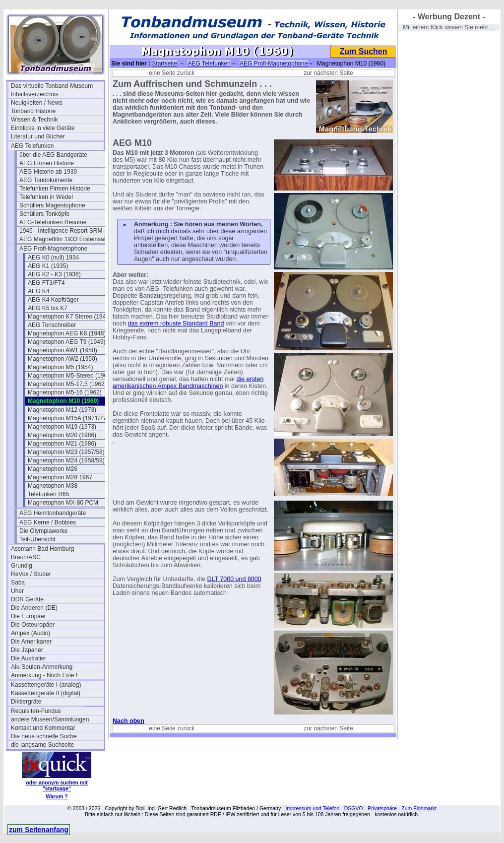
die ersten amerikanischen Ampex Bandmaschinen (188, 383)
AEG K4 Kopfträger (53, 300)
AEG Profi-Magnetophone (53, 249)
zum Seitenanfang (39, 830)
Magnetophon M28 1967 (60, 477)
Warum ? (57, 796)
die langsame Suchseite (42, 745)
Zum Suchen (363, 51)
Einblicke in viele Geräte (43, 128)
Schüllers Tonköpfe (44, 214)
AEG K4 (38, 291)
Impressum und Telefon (312, 808)
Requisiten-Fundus (36, 711)
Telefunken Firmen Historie (55, 189)
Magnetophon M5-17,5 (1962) (67, 384)
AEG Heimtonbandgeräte (53, 513)
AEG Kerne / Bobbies (48, 522)
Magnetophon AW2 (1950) (63, 359)
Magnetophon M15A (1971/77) (68, 418)
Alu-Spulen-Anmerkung (42, 667)
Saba (18, 583)
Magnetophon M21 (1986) (62, 444)
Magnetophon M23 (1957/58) (66, 452)
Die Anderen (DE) (34, 608)
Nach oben (128, 721)
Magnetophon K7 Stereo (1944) (69, 317)
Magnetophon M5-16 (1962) (65, 392)
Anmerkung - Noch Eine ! (44, 675)
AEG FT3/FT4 (46, 283)
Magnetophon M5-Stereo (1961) (70, 376)
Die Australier (29, 658)
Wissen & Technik (34, 120)
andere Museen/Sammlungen (50, 719)
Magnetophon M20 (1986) (62, 435)
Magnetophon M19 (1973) (62, 427)
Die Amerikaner (31, 642)
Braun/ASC (26, 557)
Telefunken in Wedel (46, 197)
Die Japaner (27, 650)
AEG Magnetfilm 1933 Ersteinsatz (64, 239)
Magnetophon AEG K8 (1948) (67, 333)
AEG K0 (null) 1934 (53, 258)
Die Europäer (29, 616)
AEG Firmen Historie (47, 163)
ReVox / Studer (31, 574)
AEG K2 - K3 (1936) (54, 274)
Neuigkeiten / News (36, 103)
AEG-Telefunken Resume (53, 222)
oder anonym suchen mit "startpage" (57, 785)
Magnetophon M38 (53, 486)
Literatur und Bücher (38, 136)
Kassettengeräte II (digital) (46, 693)
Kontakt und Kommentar (43, 728)
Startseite (164, 64)
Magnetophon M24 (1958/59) (66, 460)
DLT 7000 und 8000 (234, 579)
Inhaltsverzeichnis (34, 94)
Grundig (22, 566)
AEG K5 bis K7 (48, 308)
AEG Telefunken (32, 146)
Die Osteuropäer (33, 625)
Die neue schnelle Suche (44, 736)
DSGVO (354, 808)
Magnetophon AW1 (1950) (63, 350)
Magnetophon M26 (53, 469)
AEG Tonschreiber (52, 325)
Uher (17, 591)
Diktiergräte (26, 702)
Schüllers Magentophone (52, 205)
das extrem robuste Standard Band (176, 324)
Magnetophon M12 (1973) (62, 410)
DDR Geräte (27, 599)
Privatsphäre (382, 808)
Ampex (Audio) (31, 633)
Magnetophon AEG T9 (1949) (67, 342)
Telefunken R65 (48, 494)
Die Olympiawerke (43, 531)
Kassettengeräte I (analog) (46, 685)
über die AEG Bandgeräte (53, 155)
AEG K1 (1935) (48, 266)
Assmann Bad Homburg (42, 549)
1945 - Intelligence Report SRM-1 (63, 231)
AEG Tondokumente (46, 180)
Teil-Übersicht (37, 539)
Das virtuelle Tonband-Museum (52, 86)
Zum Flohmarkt (419, 808)
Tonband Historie (33, 111)
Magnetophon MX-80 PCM (63, 503)
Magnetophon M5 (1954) (60, 367)
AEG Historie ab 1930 (48, 172)
